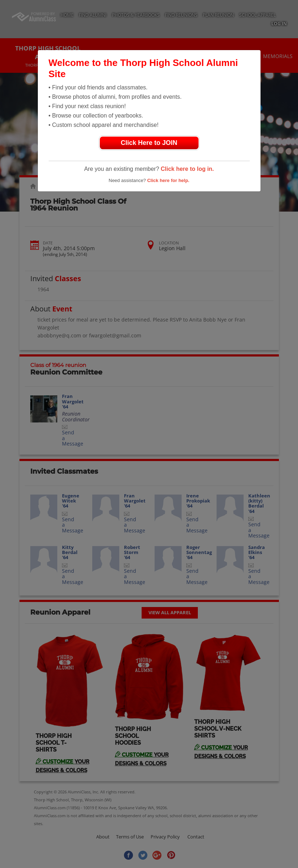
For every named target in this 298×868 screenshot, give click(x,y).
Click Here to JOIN (149, 143)
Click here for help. (168, 180)
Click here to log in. (187, 169)
